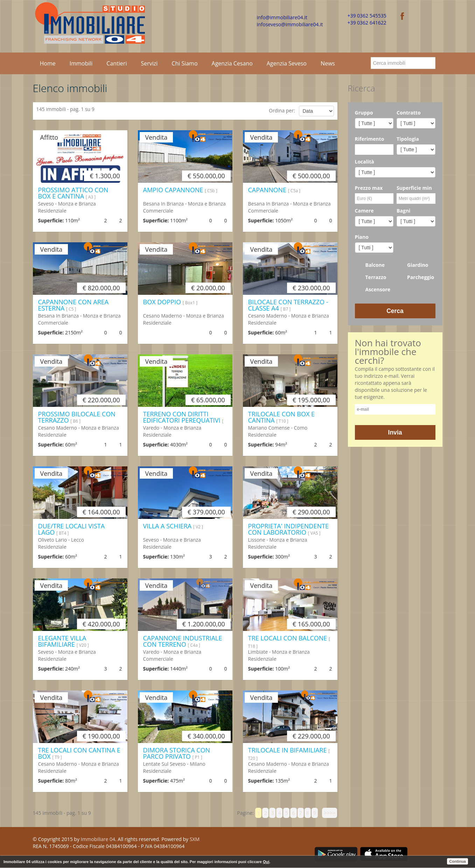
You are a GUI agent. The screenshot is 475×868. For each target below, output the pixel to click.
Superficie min (414, 188)
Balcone (370, 265)
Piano (362, 237)
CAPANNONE (274, 190)
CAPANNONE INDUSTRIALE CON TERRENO (183, 641)
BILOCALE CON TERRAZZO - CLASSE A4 (288, 305)
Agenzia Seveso (287, 63)
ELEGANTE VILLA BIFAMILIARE (64, 641)
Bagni (403, 211)
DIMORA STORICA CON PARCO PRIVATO (177, 753)
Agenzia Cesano (232, 63)
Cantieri (117, 63)
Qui (266, 862)
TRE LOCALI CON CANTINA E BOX (79, 753)
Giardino (412, 265)
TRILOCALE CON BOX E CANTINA (282, 417)
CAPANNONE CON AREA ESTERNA (74, 305)
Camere (364, 211)
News (328, 63)
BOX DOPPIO (170, 302)
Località (365, 162)
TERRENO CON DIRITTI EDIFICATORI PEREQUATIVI (183, 421)
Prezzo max (369, 188)
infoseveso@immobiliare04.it (290, 24)
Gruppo (364, 113)
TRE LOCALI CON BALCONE (289, 641)
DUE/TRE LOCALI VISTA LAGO (72, 529)
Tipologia (408, 139)
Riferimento (370, 139)
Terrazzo (371, 277)
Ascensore (373, 290)
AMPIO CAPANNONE (180, 190)
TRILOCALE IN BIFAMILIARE (289, 754)
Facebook (317, 841)
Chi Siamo (184, 63)
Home (48, 63)
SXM (195, 839)
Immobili (81, 63)
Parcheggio (415, 277)
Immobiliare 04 (98, 839)
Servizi (149, 63)
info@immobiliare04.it (282, 17)
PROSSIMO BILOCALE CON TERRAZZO (77, 417)
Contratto (409, 113)
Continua (457, 861)
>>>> (329, 813)
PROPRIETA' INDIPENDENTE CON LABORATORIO (288, 529)
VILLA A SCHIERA (173, 526)
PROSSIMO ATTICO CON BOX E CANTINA (73, 193)
